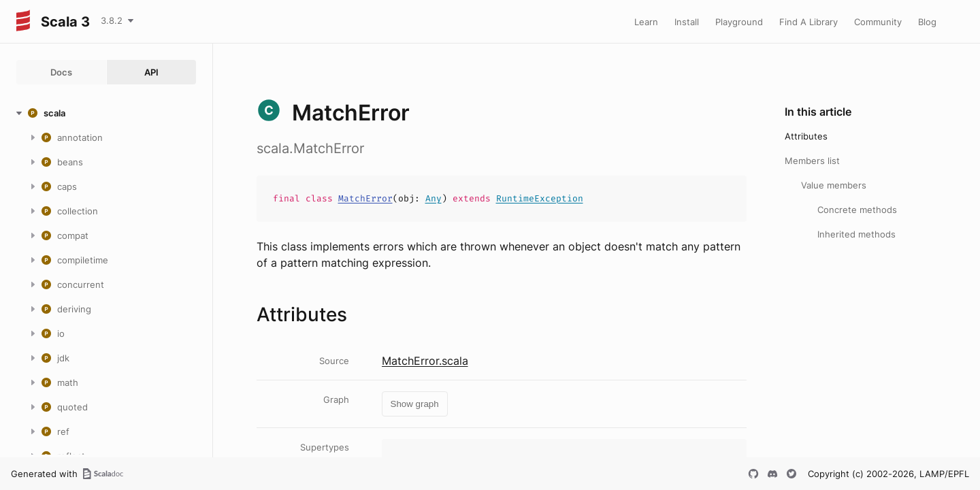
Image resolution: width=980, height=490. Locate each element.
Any (434, 198)
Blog (927, 22)
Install (687, 22)
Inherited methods (856, 234)
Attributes (806, 136)
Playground (739, 22)
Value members (834, 185)
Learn (646, 22)
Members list (812, 161)
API (151, 72)
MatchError (365, 198)
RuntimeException (540, 198)
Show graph (415, 404)
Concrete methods (857, 210)
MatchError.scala (425, 361)
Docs (61, 72)
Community (878, 22)
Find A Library (808, 22)
